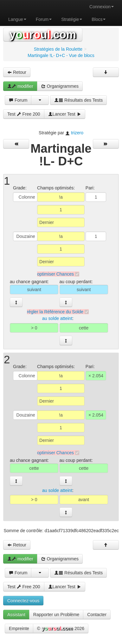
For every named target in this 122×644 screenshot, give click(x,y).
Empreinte (19, 628)
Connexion (102, 7)
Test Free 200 (24, 114)
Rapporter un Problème (56, 615)
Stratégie (72, 19)
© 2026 (61, 629)
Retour (17, 72)
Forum (44, 19)
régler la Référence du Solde (55, 312)
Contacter (97, 615)
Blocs (99, 19)
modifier (20, 86)
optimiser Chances (55, 274)
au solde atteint (57, 319)
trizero (77, 133)
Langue (17, 19)
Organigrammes (60, 86)
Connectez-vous (23, 601)
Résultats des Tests (78, 100)
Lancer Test (65, 114)
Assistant (16, 615)
